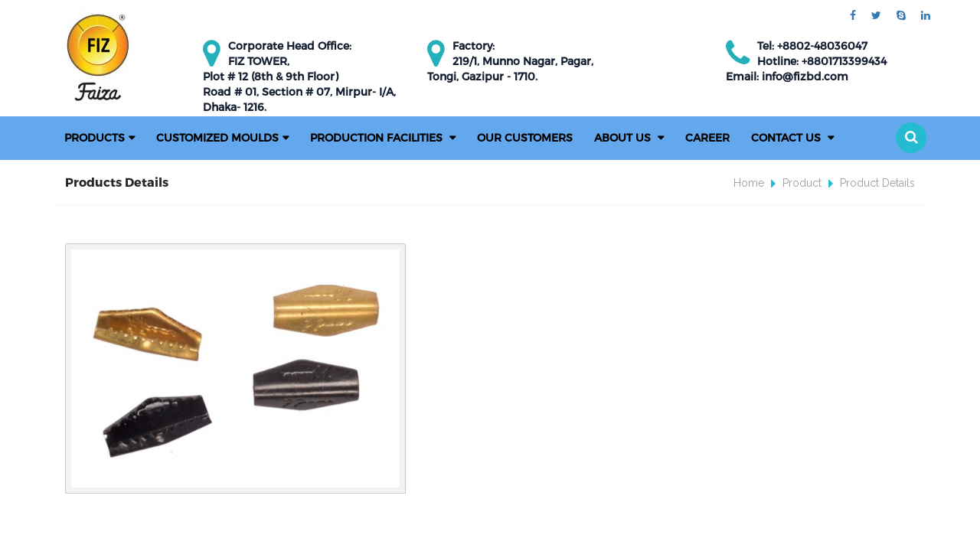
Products (95, 137)
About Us (624, 137)
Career (707, 137)
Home (749, 183)
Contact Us (787, 137)
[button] (911, 138)
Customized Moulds (217, 137)
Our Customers (525, 137)
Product (802, 183)
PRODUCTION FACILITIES (378, 137)
